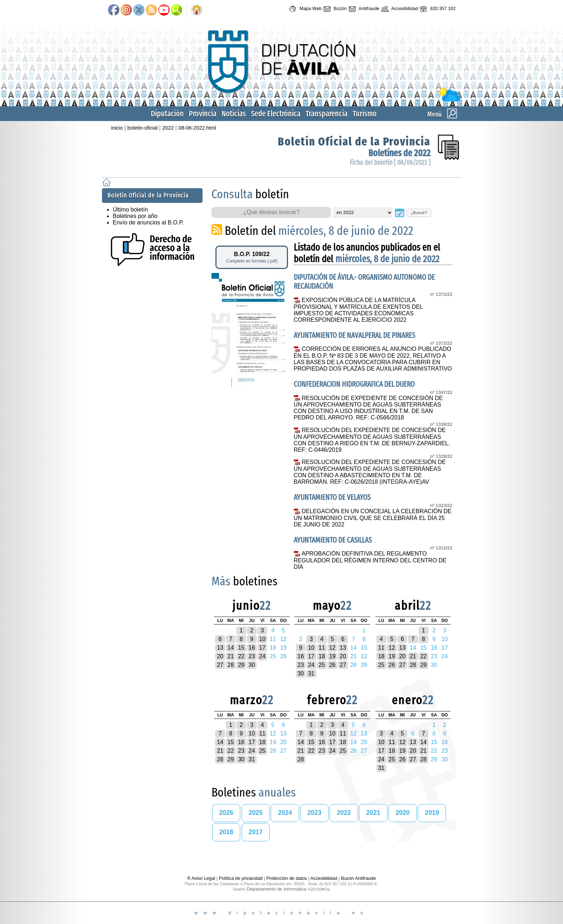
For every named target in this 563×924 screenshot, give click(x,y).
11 (322, 648)
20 (220, 656)
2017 (255, 832)
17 (262, 648)
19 (332, 656)
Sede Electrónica (276, 114)
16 (252, 648)
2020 (403, 813)
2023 (314, 813)
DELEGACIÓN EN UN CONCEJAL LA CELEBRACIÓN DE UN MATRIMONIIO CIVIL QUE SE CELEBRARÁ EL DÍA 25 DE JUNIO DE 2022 (373, 518)
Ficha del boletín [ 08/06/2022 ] (390, 162)
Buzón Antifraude (359, 878)
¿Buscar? (419, 213)
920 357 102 (437, 9)
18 (322, 656)
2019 (432, 813)
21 (231, 656)
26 (332, 665)
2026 (226, 813)
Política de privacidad (241, 878)
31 (311, 674)
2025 (255, 813)
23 (252, 656)
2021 (373, 813)
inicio (117, 128)
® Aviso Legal (202, 878)
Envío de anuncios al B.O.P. (148, 222)
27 (220, 665)
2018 (226, 832)
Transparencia (327, 114)
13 (220, 648)
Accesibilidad (399, 9)
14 (231, 648)
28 (231, 665)
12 (332, 648)
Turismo (365, 114)
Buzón (334, 9)
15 (241, 648)
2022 (168, 128)
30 (252, 665)
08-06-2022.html (197, 128)
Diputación (167, 114)
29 (241, 665)
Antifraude (363, 9)
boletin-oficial (143, 128)
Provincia (203, 114)
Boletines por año (135, 216)
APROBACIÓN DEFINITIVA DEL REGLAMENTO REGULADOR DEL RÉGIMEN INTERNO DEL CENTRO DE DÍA (370, 560)
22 (241, 656)
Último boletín (130, 210)
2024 (285, 813)
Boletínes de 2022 (399, 153)
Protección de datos (287, 878)
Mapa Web (304, 9)
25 (322, 665)
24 (262, 656)
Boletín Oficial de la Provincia (354, 141)
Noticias (234, 114)
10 (262, 639)
